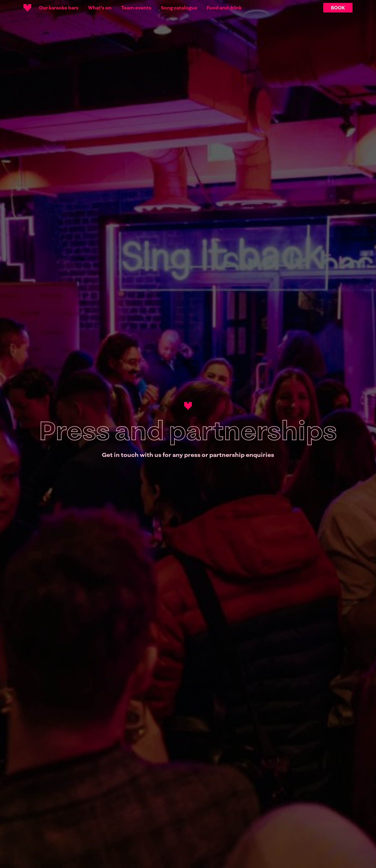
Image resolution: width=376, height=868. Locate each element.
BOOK (338, 8)
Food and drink (224, 8)
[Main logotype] (27, 8)
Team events (136, 8)
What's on (100, 8)
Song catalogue (179, 8)
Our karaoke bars (59, 8)
